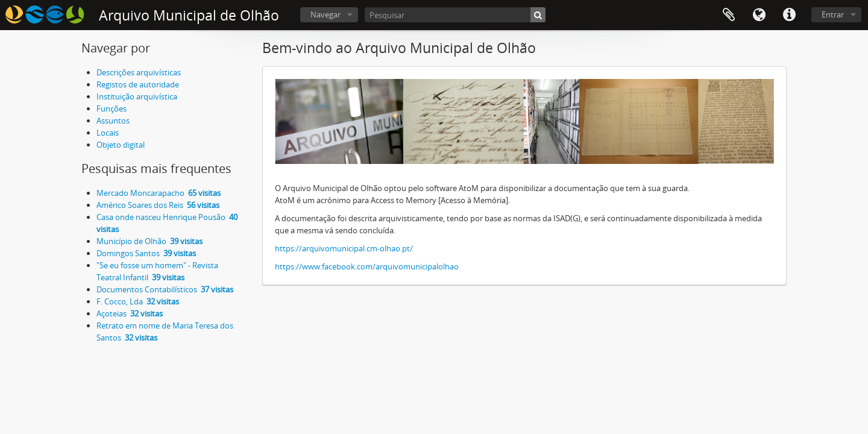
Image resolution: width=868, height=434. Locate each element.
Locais (108, 133)
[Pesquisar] (455, 15)
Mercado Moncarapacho (159, 193)
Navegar (325, 14)
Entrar (833, 14)
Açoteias (130, 313)
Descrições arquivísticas (139, 72)
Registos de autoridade (138, 84)
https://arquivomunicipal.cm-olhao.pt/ (344, 248)
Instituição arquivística (137, 96)
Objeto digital (121, 145)
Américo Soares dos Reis (158, 205)
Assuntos (113, 121)
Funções (112, 108)
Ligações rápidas (789, 15)
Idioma (759, 15)
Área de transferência (729, 15)
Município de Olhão (149, 241)
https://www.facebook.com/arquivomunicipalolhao (367, 266)
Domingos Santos (146, 253)
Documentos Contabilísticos (165, 289)
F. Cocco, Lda (138, 301)
